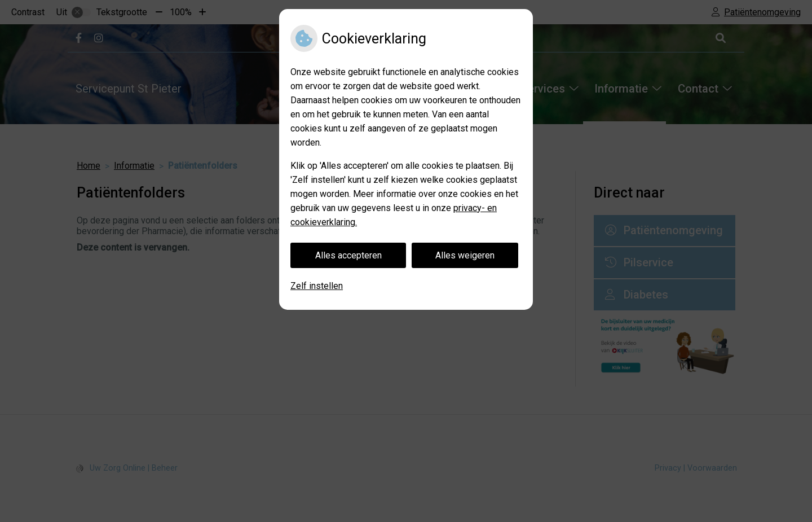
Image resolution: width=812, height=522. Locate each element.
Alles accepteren (348, 255)
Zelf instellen (317, 286)
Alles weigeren (465, 255)
